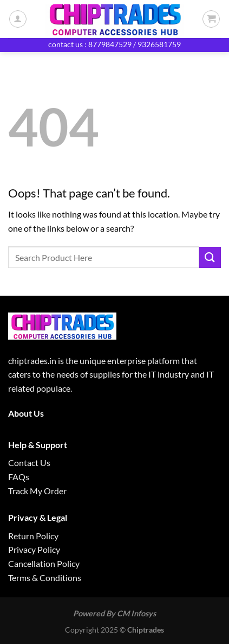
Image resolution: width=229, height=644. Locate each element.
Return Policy (33, 536)
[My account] (18, 19)
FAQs (19, 477)
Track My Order (37, 491)
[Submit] (210, 257)
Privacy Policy (34, 549)
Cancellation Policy (44, 563)
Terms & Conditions (45, 578)
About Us (26, 413)
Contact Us (29, 463)
